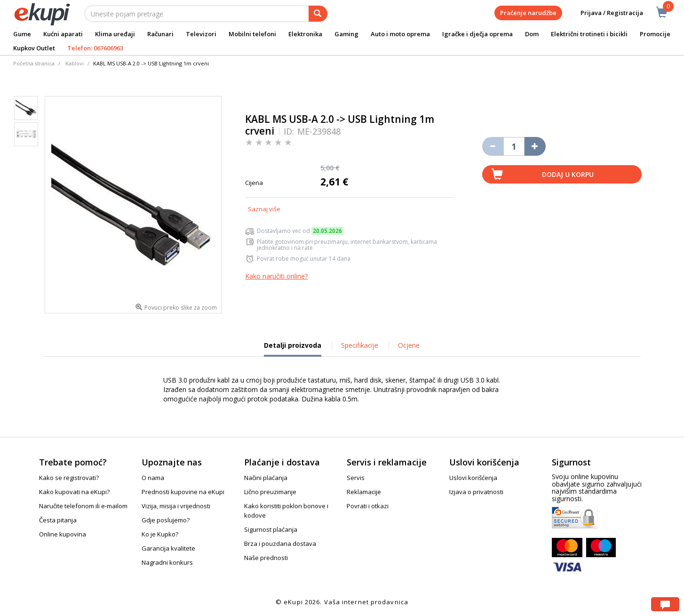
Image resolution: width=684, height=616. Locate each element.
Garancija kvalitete (168, 548)
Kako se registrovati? (69, 478)
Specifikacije (360, 345)
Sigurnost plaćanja (271, 529)
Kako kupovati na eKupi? (74, 492)
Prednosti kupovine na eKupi (183, 492)
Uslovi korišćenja (473, 478)
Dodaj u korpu (568, 174)
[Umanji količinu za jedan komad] (493, 146)
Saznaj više (264, 209)
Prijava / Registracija (605, 13)
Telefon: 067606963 (95, 48)
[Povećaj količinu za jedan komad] (535, 146)
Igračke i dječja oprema (477, 34)
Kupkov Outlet (34, 48)
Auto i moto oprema (400, 34)
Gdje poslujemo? (166, 520)
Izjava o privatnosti (476, 492)
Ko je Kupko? (160, 534)
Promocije (655, 34)
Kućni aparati (63, 34)
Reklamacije (364, 492)
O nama (153, 478)
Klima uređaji (115, 34)
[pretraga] (318, 14)
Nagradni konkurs (167, 562)
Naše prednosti (266, 558)
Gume (22, 34)
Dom (532, 34)
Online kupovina (63, 534)
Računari (160, 34)
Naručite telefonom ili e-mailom (83, 506)
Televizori (201, 34)
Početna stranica (34, 63)
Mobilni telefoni (252, 34)
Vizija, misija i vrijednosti (176, 506)
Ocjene (409, 345)
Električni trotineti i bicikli (589, 34)
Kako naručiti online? (276, 276)
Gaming (346, 34)
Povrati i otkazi (368, 506)
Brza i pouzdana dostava (280, 544)
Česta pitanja (58, 520)
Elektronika (305, 34)
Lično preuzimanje (270, 492)
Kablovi (75, 63)
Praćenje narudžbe (528, 13)
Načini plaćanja (266, 478)
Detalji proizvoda (293, 349)
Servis (356, 478)
